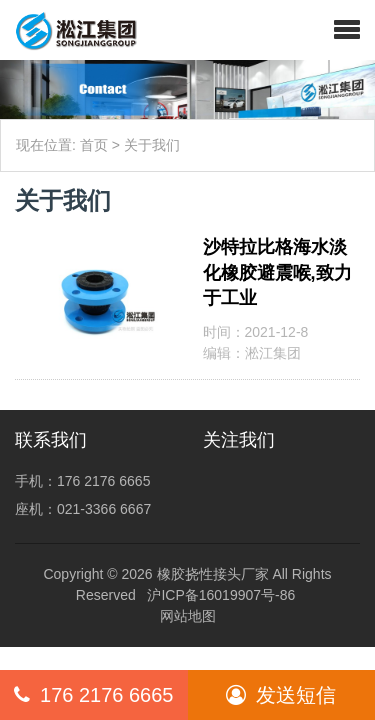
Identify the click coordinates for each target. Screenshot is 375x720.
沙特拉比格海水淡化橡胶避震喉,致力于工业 (277, 272)
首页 (94, 145)
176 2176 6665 (93, 695)
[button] (347, 30)
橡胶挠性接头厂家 (213, 574)
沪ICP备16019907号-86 (221, 595)
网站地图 (188, 616)
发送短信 (281, 695)
